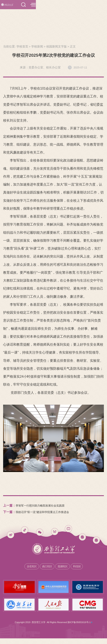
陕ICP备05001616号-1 (79, 628)
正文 (73, 52)
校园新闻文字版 (57, 52)
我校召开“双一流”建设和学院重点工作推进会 (46, 517)
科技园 (79, 572)
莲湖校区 (64, 572)
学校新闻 (37, 52)
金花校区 (29, 572)
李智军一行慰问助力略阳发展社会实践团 (44, 510)
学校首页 (22, 52)
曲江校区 (47, 572)
